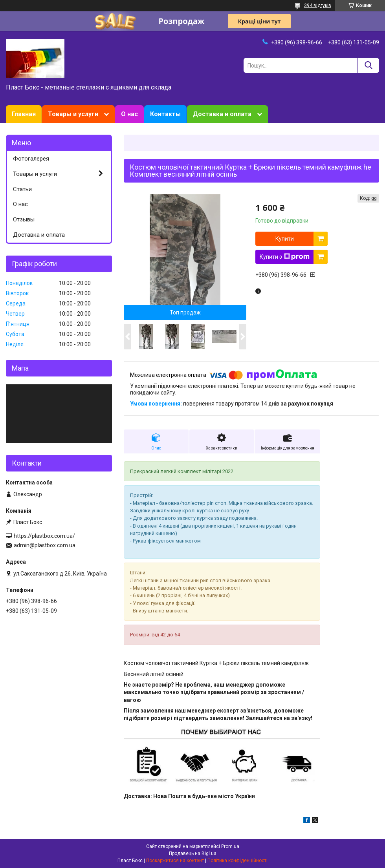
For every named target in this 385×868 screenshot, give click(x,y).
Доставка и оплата (222, 114)
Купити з (285, 257)
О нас (129, 114)
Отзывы (24, 219)
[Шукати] (368, 65)
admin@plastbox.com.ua (45, 545)
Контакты (165, 114)
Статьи (22, 189)
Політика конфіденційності (237, 861)
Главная (24, 114)
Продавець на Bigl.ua (193, 853)
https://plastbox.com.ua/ (44, 536)
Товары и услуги (73, 114)
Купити (285, 239)
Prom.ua (230, 846)
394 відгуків (318, 5)
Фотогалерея (31, 159)
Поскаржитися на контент (175, 861)
